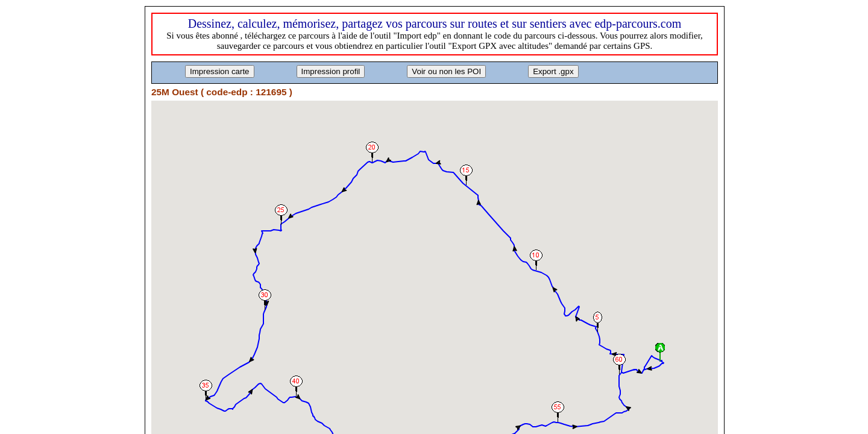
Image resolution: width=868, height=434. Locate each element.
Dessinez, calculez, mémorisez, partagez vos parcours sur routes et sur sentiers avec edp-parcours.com (435, 24)
